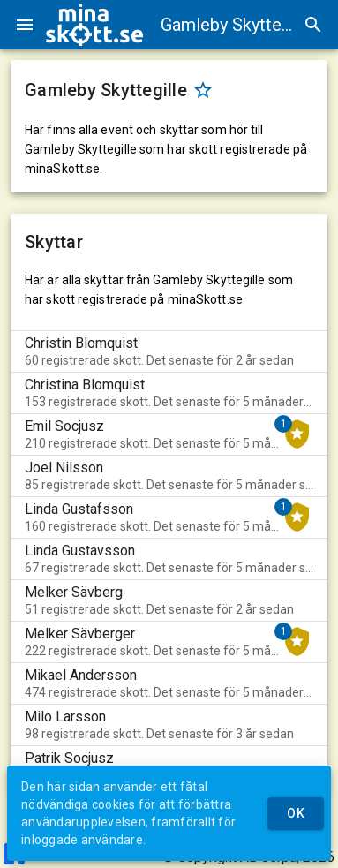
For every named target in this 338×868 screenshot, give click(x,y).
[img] (94, 25)
